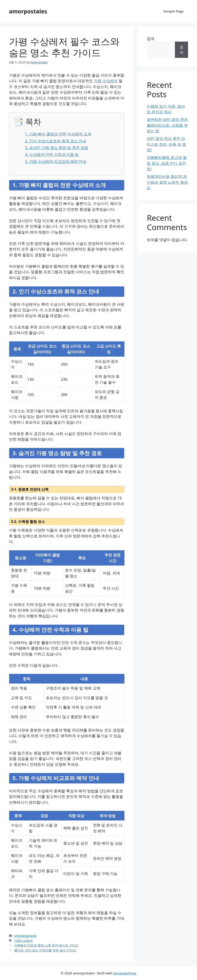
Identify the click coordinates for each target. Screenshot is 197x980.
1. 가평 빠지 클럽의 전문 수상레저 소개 (58, 134)
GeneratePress (125, 973)
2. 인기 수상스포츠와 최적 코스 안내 (56, 141)
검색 (151, 39)
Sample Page (173, 11)
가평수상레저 (23, 941)
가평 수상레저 (106, 81)
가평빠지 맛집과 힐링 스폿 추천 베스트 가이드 (46, 945)
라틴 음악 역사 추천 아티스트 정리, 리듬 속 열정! (166, 144)
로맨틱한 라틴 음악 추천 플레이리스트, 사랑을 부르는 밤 (167, 125)
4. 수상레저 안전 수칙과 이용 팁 (52, 155)
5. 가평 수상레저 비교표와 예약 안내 (56, 161)
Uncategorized (25, 936)
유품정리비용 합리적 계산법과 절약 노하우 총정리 (167, 182)
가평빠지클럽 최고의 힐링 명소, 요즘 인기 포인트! (167, 163)
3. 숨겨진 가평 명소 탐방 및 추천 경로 (57, 148)
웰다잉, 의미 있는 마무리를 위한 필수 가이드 (45, 950)
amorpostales (28, 11)
